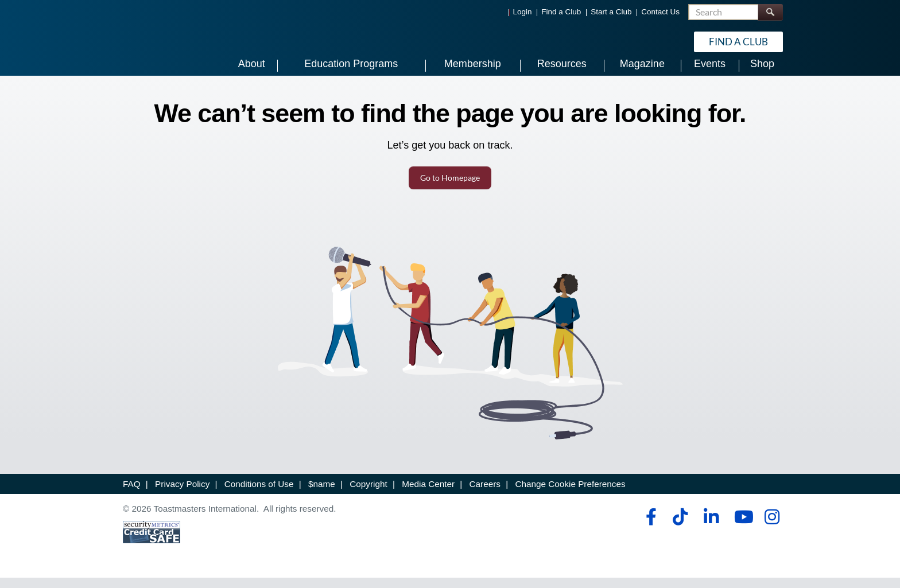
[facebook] (649, 528)
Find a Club (561, 12)
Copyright (368, 495)
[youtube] (741, 528)
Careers (485, 495)
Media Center (428, 495)
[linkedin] (711, 528)
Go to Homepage (450, 188)
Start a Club (611, 12)
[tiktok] (680, 528)
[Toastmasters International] (156, 41)
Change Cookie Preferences (570, 495)
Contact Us (660, 12)
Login (523, 12)
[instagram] (772, 528)
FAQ (132, 495)
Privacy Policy (182, 495)
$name (322, 495)
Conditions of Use (259, 495)
